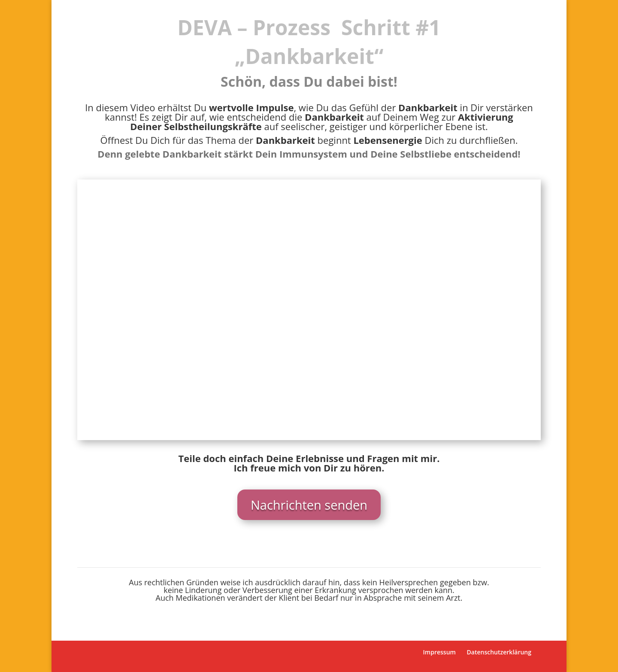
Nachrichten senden (309, 505)
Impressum (439, 652)
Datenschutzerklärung (499, 652)
